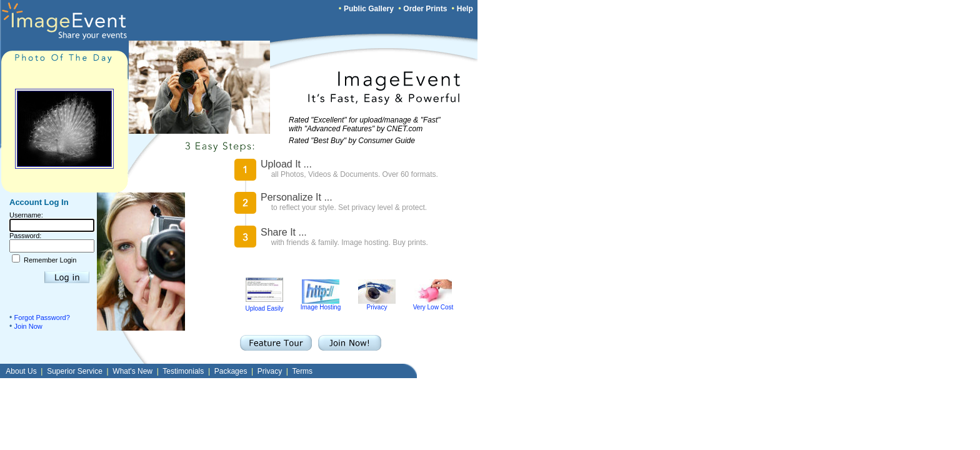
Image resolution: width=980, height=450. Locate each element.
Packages (231, 371)
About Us (21, 371)
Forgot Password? (42, 317)
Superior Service (75, 371)
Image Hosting (321, 304)
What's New (132, 371)
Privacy (377, 304)
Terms (302, 371)
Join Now (28, 326)
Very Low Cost (433, 304)
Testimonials (183, 371)
